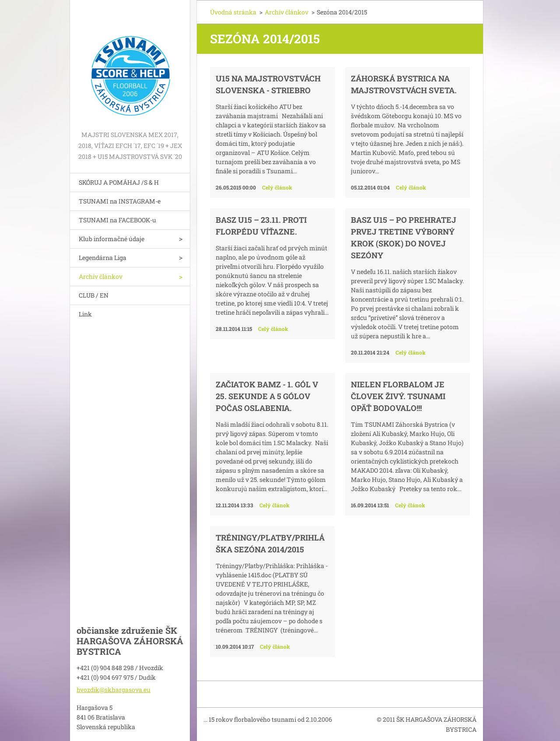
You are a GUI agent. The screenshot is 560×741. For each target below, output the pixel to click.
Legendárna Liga (103, 258)
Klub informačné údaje (112, 239)
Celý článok (277, 187)
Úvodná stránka (233, 12)
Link (85, 314)
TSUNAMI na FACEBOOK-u (117, 220)
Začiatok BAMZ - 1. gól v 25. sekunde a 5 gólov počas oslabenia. (267, 396)
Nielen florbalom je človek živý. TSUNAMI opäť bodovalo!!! (398, 396)
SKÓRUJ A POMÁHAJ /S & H (119, 182)
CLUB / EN (94, 295)
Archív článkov (101, 276)
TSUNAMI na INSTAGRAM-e (120, 201)
